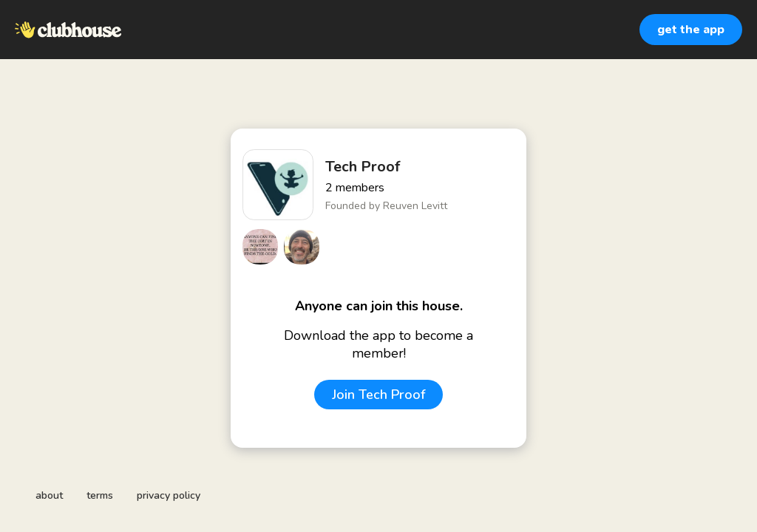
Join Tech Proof (378, 395)
